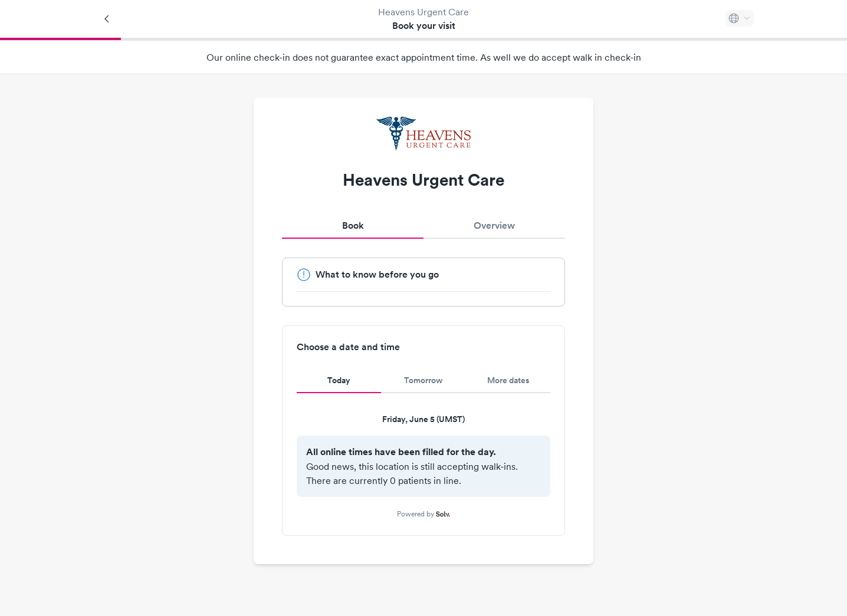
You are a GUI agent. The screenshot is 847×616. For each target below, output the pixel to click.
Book (353, 225)
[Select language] (740, 18)
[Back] (107, 19)
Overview (494, 225)
